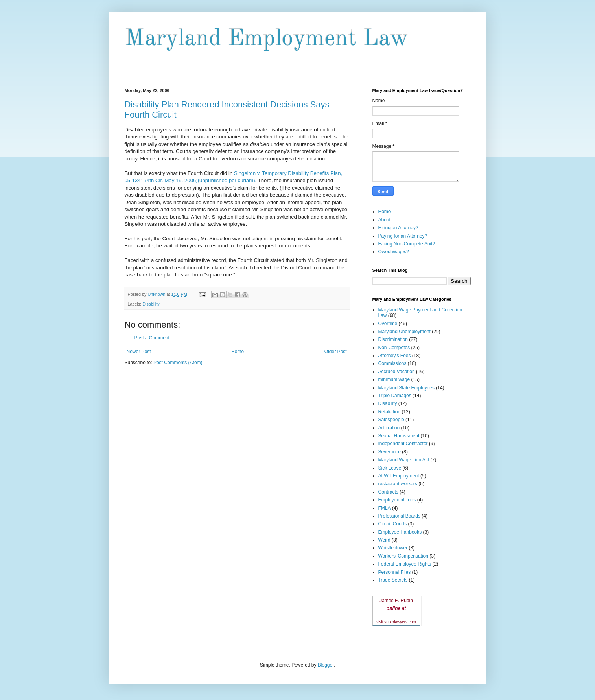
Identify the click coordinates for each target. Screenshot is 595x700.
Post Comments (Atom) (178, 363)
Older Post (336, 352)
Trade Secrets (393, 580)
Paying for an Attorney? (403, 236)
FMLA (385, 508)
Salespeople (391, 420)
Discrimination (393, 339)
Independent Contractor (403, 444)
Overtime (388, 324)
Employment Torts (397, 500)
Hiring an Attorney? (398, 228)
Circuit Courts (393, 524)
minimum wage (394, 379)
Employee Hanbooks (400, 532)
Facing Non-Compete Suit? (407, 244)
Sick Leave (390, 468)
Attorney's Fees (395, 356)
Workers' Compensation (403, 556)
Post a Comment (152, 338)
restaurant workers (398, 484)
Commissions (392, 363)
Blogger (326, 665)
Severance (390, 452)
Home (238, 352)
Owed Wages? (394, 252)
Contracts (388, 492)
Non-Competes (394, 348)
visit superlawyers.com (396, 622)
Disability (151, 304)
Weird (384, 540)
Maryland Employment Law (266, 39)
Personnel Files (395, 572)
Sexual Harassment (399, 436)
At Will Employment (399, 476)
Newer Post (139, 352)
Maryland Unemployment (404, 332)
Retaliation (390, 412)
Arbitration (389, 428)
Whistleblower (393, 548)
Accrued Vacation (397, 372)
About (384, 220)
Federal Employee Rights (405, 564)
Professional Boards (399, 516)
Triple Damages (395, 396)
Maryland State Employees (406, 388)
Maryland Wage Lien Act (404, 460)
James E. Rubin (396, 601)
